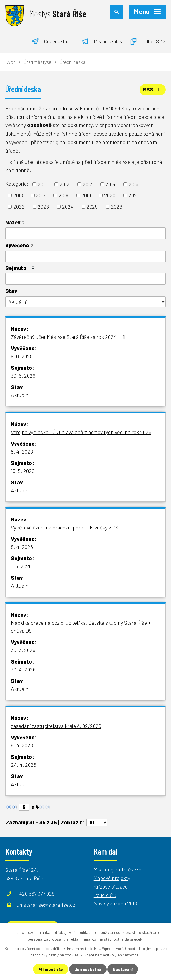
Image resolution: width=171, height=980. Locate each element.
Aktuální (20, 395)
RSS (153, 89)
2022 (19, 206)
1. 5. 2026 (21, 566)
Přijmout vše (51, 969)
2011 (42, 184)
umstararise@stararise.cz (46, 905)
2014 (110, 184)
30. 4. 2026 (23, 669)
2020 (110, 195)
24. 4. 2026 (24, 765)
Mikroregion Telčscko (117, 869)
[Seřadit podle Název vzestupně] (24, 221)
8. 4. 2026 (22, 451)
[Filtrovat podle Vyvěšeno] (85, 257)
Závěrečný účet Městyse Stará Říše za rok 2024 (69, 337)
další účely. (134, 939)
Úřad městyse (38, 62)
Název (13, 222)
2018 (63, 195)
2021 (133, 195)
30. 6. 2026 (23, 376)
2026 (117, 206)
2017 (41, 195)
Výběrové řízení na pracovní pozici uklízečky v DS (65, 527)
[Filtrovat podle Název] (85, 233)
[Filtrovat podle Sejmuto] (85, 279)
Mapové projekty (112, 878)
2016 (18, 195)
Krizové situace (111, 886)
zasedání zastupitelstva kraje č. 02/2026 (56, 726)
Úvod (10, 62)
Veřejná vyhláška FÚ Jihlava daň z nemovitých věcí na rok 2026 (81, 432)
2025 (92, 206)
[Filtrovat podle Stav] (85, 302)
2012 (64, 184)
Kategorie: (17, 184)
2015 (133, 184)
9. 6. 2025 (22, 356)
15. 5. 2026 (23, 471)
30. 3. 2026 (23, 650)
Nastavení (123, 969)
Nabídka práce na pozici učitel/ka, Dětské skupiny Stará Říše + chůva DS (81, 627)
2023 (43, 206)
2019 (86, 195)
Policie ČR (105, 895)
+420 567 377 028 (35, 894)
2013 (88, 184)
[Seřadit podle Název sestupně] (24, 224)
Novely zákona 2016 (115, 903)
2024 (68, 206)
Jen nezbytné (88, 969)
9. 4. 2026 (22, 745)
